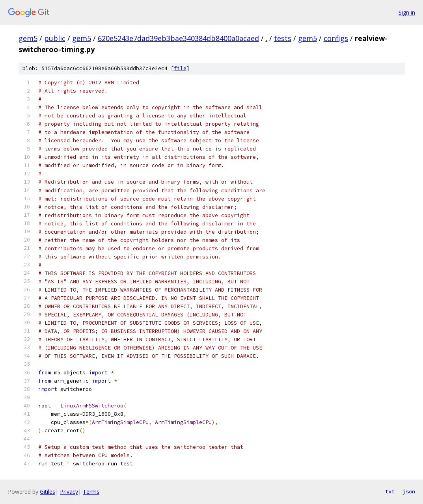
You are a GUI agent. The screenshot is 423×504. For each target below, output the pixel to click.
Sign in (407, 12)
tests (283, 38)
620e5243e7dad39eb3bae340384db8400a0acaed (178, 38)
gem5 (28, 38)
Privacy (69, 492)
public (55, 38)
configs (336, 38)
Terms (91, 492)
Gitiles (48, 492)
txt (390, 491)
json (409, 491)
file (180, 68)
